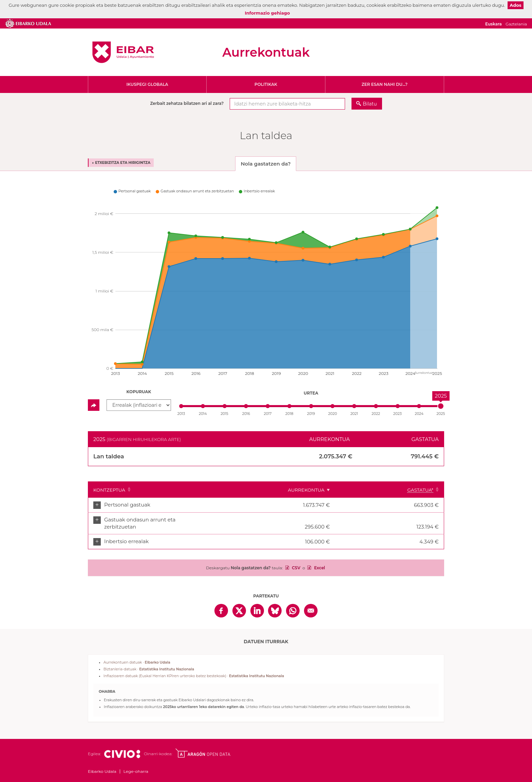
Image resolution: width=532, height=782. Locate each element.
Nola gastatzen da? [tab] (265, 164)
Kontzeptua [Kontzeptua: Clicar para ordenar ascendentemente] (109, 490)
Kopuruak (139, 392)
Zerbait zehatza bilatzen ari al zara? (187, 103)
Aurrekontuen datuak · (137, 656)
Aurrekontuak (266, 52)
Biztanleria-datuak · (149, 662)
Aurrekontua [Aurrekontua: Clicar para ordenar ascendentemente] (372, 490)
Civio (122, 747)
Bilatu (370, 104)
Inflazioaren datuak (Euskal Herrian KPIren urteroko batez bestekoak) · (194, 669)
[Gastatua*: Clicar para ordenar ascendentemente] (423, 490)
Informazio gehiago (268, 13)
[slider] (441, 406)
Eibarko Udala (123, 52)
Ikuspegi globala (147, 84)
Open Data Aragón (203, 746)
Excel (319, 561)
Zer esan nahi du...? (385, 84)
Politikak (266, 84)
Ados (515, 5)
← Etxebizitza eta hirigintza (121, 163)
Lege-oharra (136, 765)
